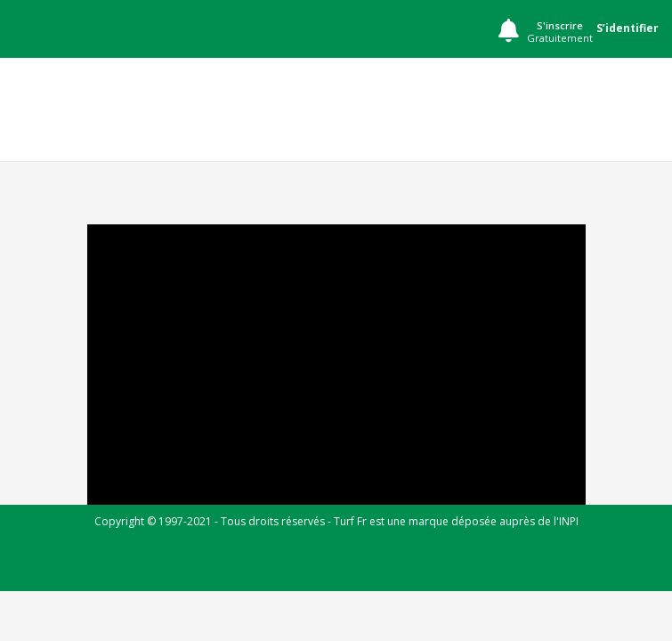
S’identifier (627, 28)
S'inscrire (560, 32)
